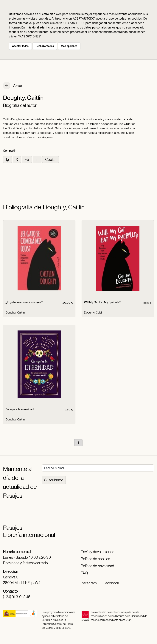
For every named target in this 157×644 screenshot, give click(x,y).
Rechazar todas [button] (45, 46)
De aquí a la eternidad (20, 409)
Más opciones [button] (69, 46)
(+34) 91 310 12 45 (17, 597)
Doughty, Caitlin (15, 312)
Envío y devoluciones (97, 552)
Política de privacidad (97, 566)
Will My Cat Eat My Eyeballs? (102, 302)
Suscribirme (54, 480)
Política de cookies (95, 559)
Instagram (89, 583)
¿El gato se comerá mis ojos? (24, 302)
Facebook (111, 583)
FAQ (84, 573)
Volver (13, 86)
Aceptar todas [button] (20, 46)
